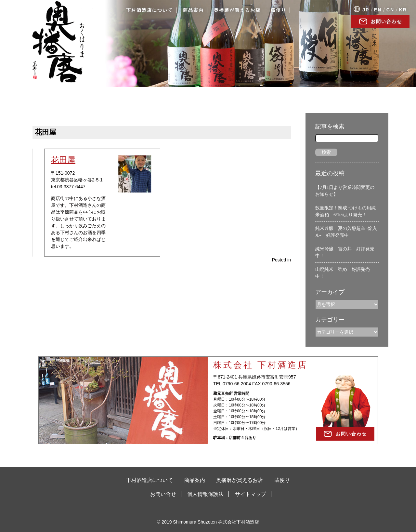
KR (403, 10)
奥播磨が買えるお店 (237, 10)
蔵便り (279, 10)
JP (366, 10)
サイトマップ (251, 494)
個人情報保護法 (205, 494)
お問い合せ (163, 494)
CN (390, 10)
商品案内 (193, 10)
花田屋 (63, 160)
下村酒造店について (149, 10)
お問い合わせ (386, 21)
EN (378, 10)
